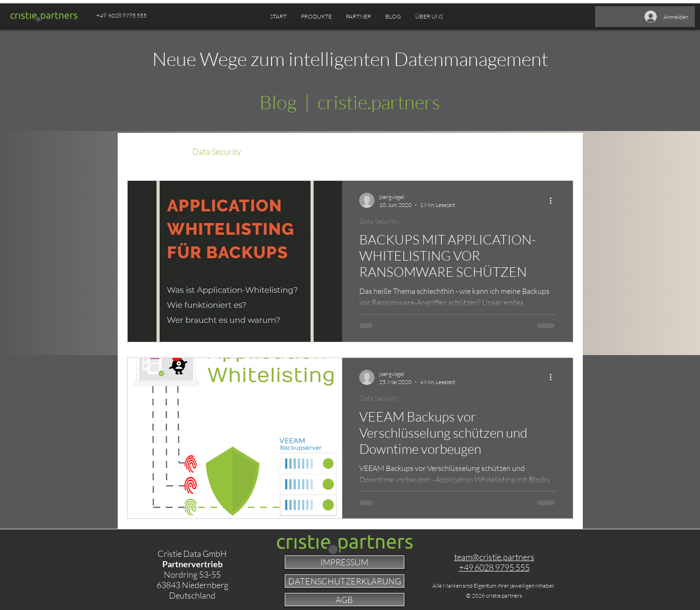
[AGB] (345, 600)
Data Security (217, 151)
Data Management (294, 151)
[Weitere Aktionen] (554, 200)
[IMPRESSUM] (345, 562)
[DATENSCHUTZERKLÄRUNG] (345, 581)
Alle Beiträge (150, 151)
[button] (359, 17)
